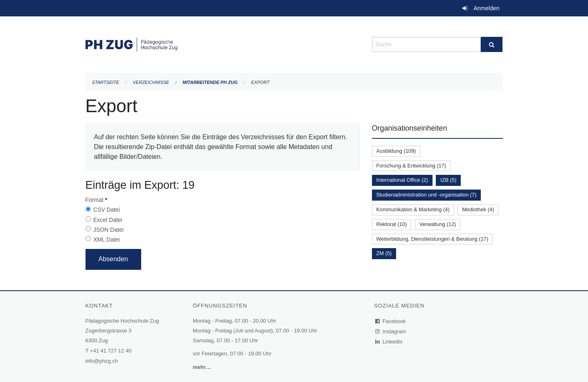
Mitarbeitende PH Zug (210, 82)
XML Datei (107, 240)
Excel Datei (108, 220)
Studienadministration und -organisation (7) (427, 195)
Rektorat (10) (392, 224)
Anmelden (486, 8)
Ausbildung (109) (396, 151)
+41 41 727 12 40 (111, 351)
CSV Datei (107, 210)
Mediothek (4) (478, 209)
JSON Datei (108, 230)
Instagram (391, 331)
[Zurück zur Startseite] (223, 44)
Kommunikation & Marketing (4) (413, 209)
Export (260, 82)
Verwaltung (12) (438, 224)
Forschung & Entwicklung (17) (411, 166)
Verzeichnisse (151, 82)
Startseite (106, 82)
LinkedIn (389, 342)
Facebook (391, 321)
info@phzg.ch (102, 361)
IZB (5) (448, 180)
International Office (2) (402, 180)
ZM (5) (384, 253)
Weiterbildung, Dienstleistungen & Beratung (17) (433, 239)
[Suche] (492, 44)
